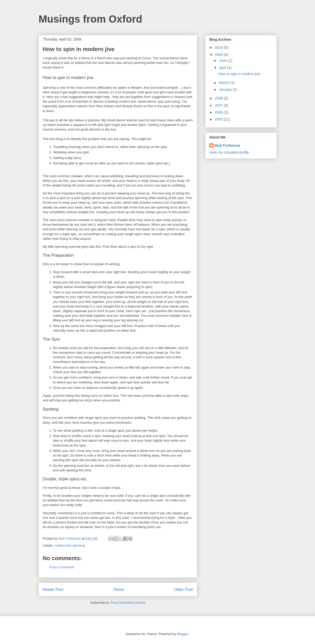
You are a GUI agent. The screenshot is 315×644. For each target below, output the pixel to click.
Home (119, 589)
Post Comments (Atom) (128, 603)
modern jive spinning (70, 545)
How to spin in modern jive (239, 74)
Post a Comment (62, 567)
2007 (219, 105)
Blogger (183, 634)
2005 (219, 119)
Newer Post (53, 589)
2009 (219, 55)
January (226, 90)
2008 (219, 98)
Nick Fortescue (227, 145)
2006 (219, 112)
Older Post (184, 589)
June (223, 61)
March (225, 83)
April (223, 68)
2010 (219, 47)
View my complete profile (229, 152)
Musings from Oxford (90, 19)
